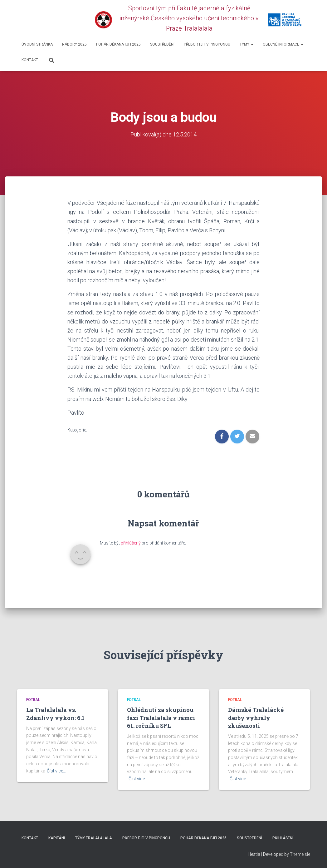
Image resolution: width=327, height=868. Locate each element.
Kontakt (30, 60)
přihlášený (131, 543)
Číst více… (56, 771)
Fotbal (33, 700)
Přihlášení (283, 838)
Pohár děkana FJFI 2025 (118, 44)
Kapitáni (57, 838)
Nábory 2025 (74, 44)
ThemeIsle (300, 854)
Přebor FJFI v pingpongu (207, 44)
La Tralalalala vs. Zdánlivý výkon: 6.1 (55, 714)
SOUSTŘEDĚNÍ (162, 44)
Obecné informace (283, 44)
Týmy (246, 44)
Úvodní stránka (37, 44)
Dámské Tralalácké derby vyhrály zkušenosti (256, 718)
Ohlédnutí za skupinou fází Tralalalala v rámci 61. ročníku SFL (161, 718)
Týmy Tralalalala (94, 838)
